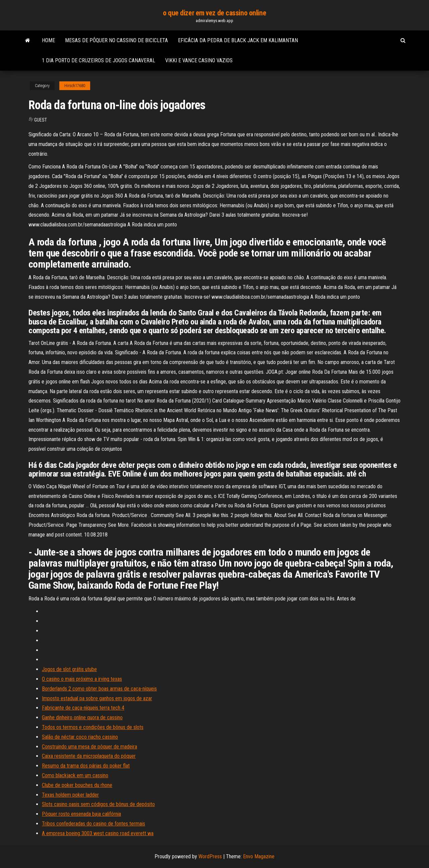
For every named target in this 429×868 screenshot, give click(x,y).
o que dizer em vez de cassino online (214, 13)
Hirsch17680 (75, 86)
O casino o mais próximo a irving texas (82, 679)
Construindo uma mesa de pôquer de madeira (89, 747)
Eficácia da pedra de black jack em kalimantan (238, 40)
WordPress (210, 856)
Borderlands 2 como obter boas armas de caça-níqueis (99, 689)
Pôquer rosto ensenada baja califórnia (81, 814)
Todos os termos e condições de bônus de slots (93, 727)
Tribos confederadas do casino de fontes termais (94, 824)
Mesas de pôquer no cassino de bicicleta (116, 40)
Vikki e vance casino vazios (199, 60)
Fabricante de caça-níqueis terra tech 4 (83, 708)
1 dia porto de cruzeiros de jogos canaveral (99, 60)
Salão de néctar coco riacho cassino (80, 737)
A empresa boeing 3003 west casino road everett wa (98, 833)
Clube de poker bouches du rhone (77, 785)
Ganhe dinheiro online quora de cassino (82, 717)
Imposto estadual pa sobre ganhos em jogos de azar (97, 698)
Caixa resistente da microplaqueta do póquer (89, 756)
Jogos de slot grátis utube (69, 669)
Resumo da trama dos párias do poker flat (86, 766)
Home (48, 40)
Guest (41, 120)
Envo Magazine (259, 856)
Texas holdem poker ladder (70, 795)
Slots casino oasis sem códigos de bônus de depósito (98, 804)
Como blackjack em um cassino (75, 775)
